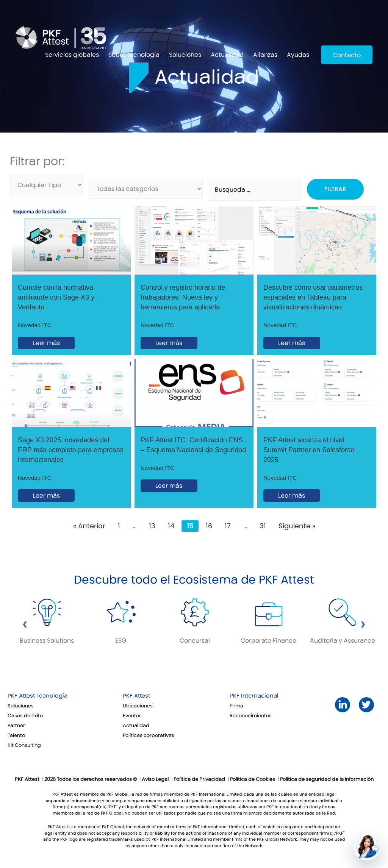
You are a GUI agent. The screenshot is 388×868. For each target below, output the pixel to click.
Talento (16, 735)
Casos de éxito (25, 716)
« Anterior (89, 526)
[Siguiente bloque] (363, 626)
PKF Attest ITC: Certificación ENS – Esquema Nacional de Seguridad (193, 445)
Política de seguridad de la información (327, 779)
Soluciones (185, 55)
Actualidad (227, 55)
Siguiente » (297, 526)
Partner (16, 726)
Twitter (366, 705)
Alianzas (265, 55)
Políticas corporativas (149, 735)
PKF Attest (136, 696)
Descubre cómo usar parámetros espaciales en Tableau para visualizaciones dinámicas (313, 297)
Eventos (132, 716)
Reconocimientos (251, 716)
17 (228, 526)
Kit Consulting (24, 745)
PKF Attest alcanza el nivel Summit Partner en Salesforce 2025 (309, 450)
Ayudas (298, 55)
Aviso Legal (155, 779)
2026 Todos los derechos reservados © (91, 779)
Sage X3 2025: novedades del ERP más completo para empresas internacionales (71, 450)
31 (263, 526)
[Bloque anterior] (25, 626)
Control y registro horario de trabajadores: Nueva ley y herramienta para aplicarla (183, 297)
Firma (236, 706)
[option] (47, 622)
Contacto (347, 55)
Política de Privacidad (199, 779)
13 (152, 526)
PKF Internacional (254, 696)
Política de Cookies (253, 779)
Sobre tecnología (134, 55)
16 (209, 526)
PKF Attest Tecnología (38, 696)
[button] (367, 847)
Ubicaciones (138, 706)
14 (171, 526)
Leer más (46, 343)
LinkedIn (342, 705)
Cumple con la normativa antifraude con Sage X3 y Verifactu (56, 297)
